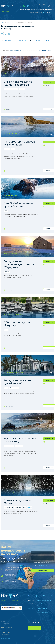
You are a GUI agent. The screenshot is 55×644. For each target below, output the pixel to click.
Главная (3, 22)
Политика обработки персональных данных (43, 609)
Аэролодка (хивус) (10, 109)
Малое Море (7, 149)
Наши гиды (31, 606)
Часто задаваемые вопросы (44, 600)
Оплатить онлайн (44, 10)
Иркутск (6, 330)
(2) (46, 50)
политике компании (42, 565)
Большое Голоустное (9, 446)
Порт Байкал (22, 89)
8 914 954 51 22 (50, 13)
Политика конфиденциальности (45, 606)
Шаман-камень (14, 89)
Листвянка (7, 89)
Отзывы (37, 10)
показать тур (49, 109)
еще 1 (28, 89)
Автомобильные (10, 229)
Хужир (24, 507)
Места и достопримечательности (45, 603)
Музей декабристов (14, 388)
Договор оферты (6, 638)
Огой (13, 149)
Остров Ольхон (18, 507)
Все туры (22, 10)
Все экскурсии (30, 10)
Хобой (6, 211)
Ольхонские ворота (9, 507)
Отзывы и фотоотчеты (43, 613)
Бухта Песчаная (19, 446)
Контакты (51, 10)
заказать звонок (35, 628)
